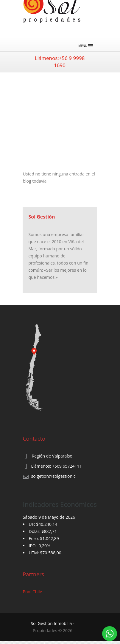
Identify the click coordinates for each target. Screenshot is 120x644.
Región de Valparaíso (52, 456)
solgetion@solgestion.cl (54, 476)
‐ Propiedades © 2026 (52, 627)
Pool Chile (33, 592)
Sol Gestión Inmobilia (51, 623)
